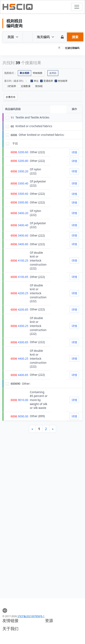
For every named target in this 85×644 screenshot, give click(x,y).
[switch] (61, 48)
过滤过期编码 (72, 48)
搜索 (75, 37)
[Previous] (32, 429)
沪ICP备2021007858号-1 (31, 616)
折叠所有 (11, 97)
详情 (74, 152)
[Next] (53, 429)
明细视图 (38, 73)
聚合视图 (25, 73)
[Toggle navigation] (77, 7)
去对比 (53, 73)
